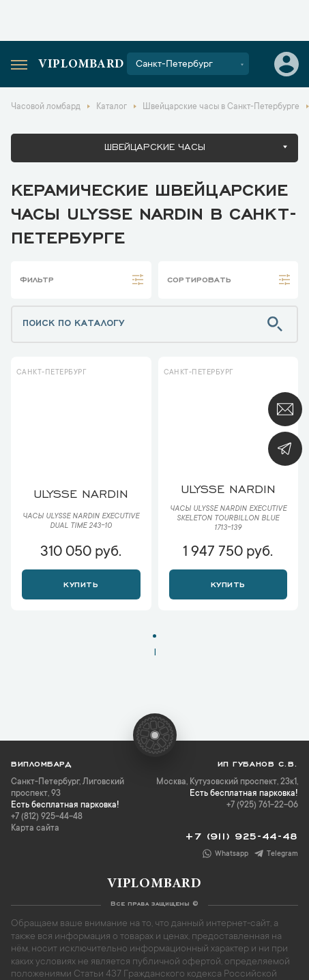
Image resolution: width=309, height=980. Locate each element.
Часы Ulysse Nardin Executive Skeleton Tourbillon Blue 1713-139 (228, 519)
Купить (81, 583)
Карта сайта (35, 829)
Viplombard (81, 65)
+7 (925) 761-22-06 (262, 805)
